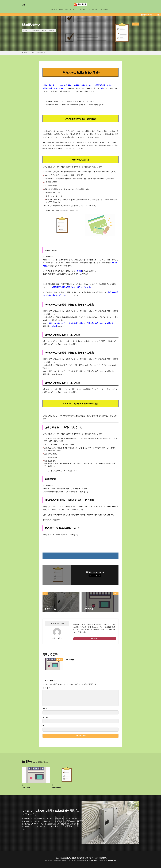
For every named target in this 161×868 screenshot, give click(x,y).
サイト (45, 726)
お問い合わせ (103, 9)
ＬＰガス (73, 9)
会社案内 (54, 9)
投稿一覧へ (94, 639)
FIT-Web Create (92, 861)
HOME (26, 53)
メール (46, 717)
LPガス (45, 31)
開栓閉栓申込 (41, 53)
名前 (45, 709)
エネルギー (82, 9)
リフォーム (92, 9)
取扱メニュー (63, 9)
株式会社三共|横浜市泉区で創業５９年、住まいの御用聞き (87, 858)
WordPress (112, 861)
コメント (46, 688)
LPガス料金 (69, 660)
